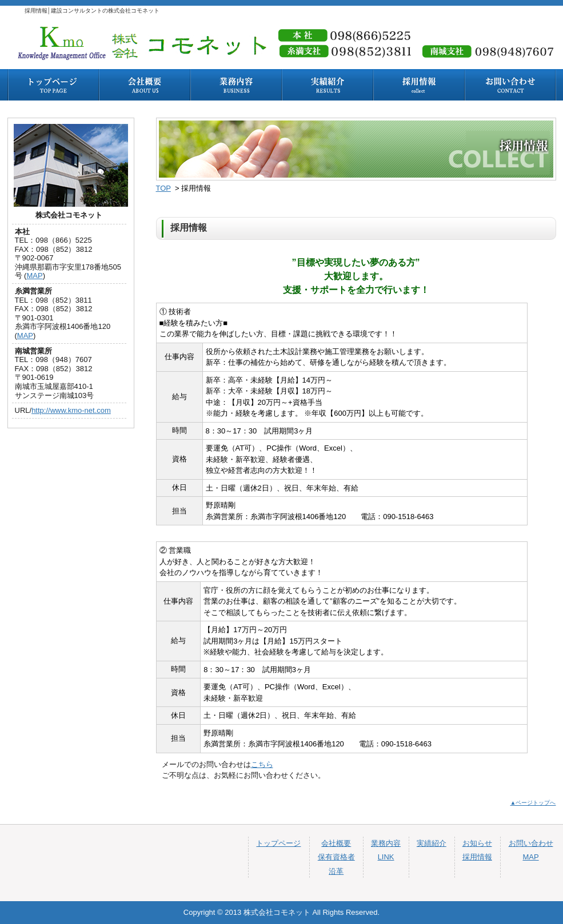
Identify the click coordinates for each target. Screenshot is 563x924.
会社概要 (336, 843)
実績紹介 (432, 843)
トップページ (278, 843)
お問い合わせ (531, 843)
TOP (163, 188)
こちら (262, 764)
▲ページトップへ (533, 803)
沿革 (336, 871)
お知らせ (477, 843)
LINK (386, 857)
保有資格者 (336, 857)
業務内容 (386, 843)
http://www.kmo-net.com (71, 410)
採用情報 (477, 857)
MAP (34, 276)
